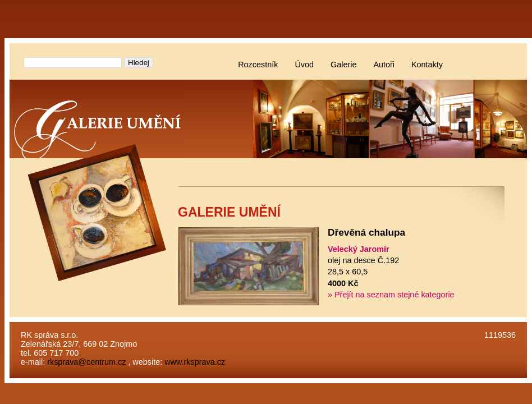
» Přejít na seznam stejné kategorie (391, 295)
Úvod (304, 65)
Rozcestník (258, 65)
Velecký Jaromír (359, 249)
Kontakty (427, 65)
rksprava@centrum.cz (86, 362)
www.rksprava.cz (195, 362)
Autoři (384, 65)
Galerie (343, 65)
